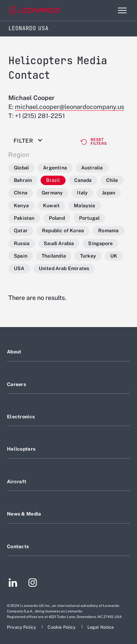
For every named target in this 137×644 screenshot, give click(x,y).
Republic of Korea (63, 231)
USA (19, 268)
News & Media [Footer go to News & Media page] (24, 514)
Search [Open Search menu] (107, 10)
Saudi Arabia (59, 243)
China (21, 193)
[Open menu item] (122, 10)
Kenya (21, 206)
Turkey (88, 256)
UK (114, 256)
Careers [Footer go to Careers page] (16, 384)
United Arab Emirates (64, 268)
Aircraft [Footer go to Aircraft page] (17, 482)
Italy (82, 193)
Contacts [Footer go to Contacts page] (18, 546)
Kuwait (51, 206)
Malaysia (85, 206)
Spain (21, 256)
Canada (83, 180)
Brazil (53, 180)
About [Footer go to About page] (14, 352)
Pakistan (24, 218)
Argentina (55, 168)
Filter (23, 141)
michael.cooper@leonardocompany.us (70, 107)
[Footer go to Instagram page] (33, 584)
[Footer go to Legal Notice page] (101, 627)
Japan (109, 193)
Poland (57, 218)
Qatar (21, 231)
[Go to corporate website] (34, 11)
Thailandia (54, 256)
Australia (92, 168)
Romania (108, 231)
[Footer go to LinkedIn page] (13, 584)
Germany (52, 193)
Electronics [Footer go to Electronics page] (21, 417)
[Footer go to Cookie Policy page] (62, 627)
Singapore (100, 243)
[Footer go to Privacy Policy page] (22, 627)
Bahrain (23, 180)
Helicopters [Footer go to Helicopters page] (21, 449)
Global (21, 168)
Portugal (89, 218)
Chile (112, 180)
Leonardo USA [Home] (28, 28)
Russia (22, 243)
